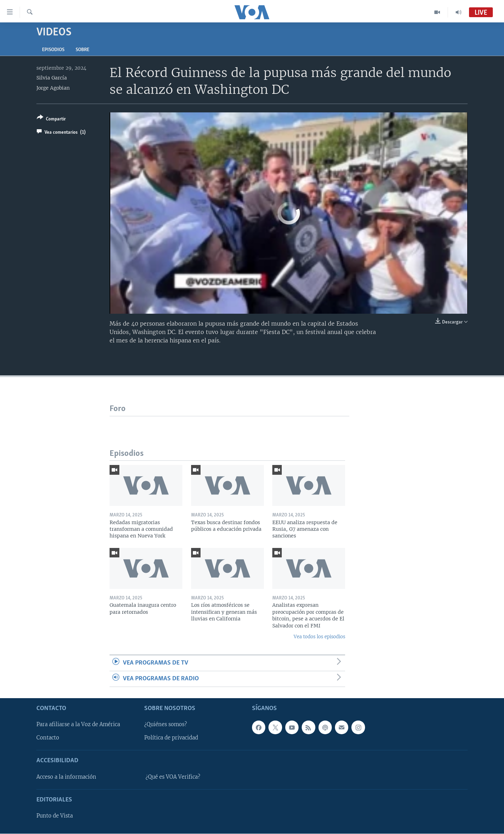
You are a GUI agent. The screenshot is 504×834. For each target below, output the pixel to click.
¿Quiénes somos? (166, 725)
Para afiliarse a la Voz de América (78, 725)
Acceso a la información (66, 777)
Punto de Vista (55, 816)
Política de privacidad (171, 738)
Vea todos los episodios (319, 637)
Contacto (48, 738)
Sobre (82, 50)
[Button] (51, 120)
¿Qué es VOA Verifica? (173, 777)
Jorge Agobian (53, 88)
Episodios (53, 50)
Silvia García (52, 78)
